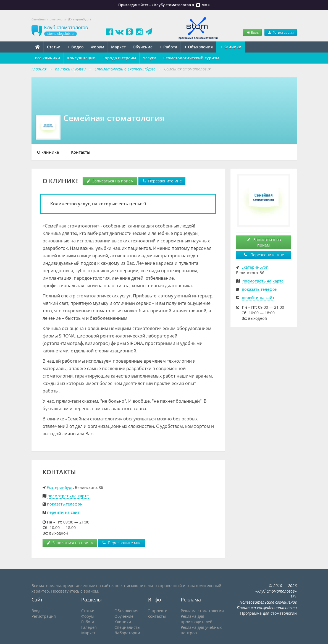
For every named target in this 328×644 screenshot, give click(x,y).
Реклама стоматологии (202, 611)
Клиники (231, 47)
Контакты (81, 152)
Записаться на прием (110, 181)
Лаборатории (127, 633)
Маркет (118, 47)
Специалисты (127, 627)
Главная (39, 69)
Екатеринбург (60, 487)
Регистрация (280, 32)
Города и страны (119, 58)
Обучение (143, 47)
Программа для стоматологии (268, 613)
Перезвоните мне (162, 181)
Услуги (150, 58)
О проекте (157, 611)
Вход (252, 32)
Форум (97, 47)
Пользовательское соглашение (268, 602)
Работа (169, 47)
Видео (76, 47)
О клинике (48, 152)
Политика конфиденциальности (267, 608)
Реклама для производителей (197, 619)
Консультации (81, 58)
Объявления (199, 47)
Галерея (89, 627)
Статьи (54, 47)
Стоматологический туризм (191, 58)
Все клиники (48, 58)
